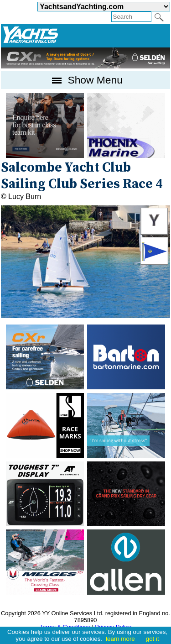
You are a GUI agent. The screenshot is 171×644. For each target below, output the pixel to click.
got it (153, 639)
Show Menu (85, 80)
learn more (120, 639)
